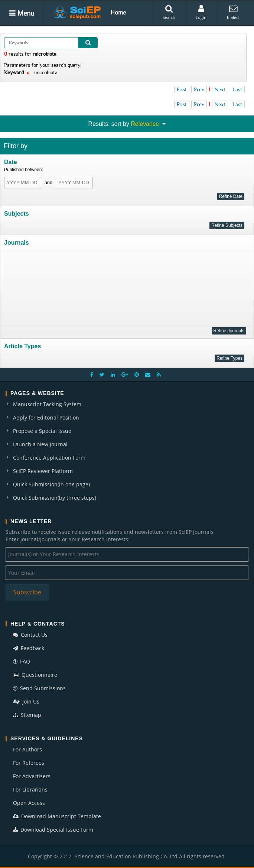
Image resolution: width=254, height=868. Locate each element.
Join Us (26, 701)
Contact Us (30, 635)
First (182, 89)
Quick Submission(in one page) (51, 484)
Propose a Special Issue (42, 431)
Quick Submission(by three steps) (55, 498)
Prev (199, 89)
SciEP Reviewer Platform (43, 471)
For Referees (29, 763)
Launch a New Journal (40, 444)
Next (220, 89)
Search (169, 12)
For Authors (27, 749)
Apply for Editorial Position (46, 417)
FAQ (22, 661)
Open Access (29, 803)
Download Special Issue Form (53, 830)
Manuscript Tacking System (47, 404)
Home (118, 12)
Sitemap (27, 715)
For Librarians (30, 789)
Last (237, 89)
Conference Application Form (49, 458)
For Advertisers (32, 776)
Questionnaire (35, 675)
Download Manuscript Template (57, 816)
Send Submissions (39, 688)
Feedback (29, 648)
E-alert (233, 12)
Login (201, 12)
